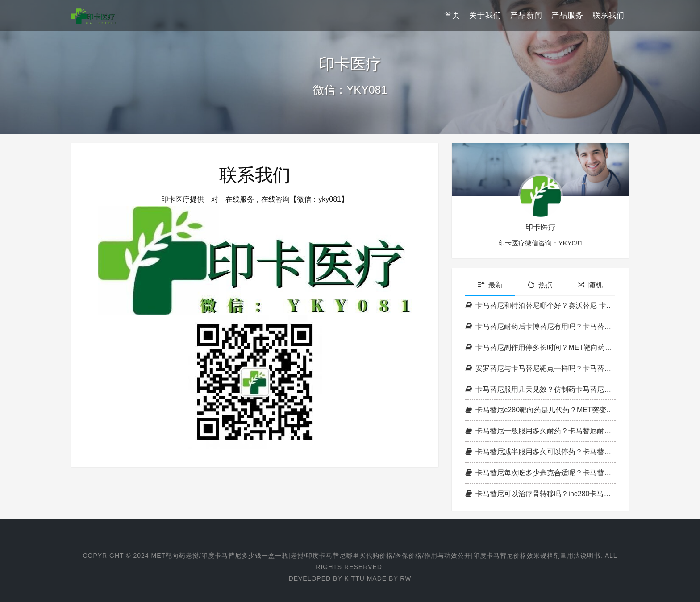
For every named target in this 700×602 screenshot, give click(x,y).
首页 (452, 15)
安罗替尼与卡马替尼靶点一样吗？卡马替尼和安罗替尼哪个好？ (540, 368)
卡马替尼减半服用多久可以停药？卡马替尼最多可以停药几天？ (540, 452)
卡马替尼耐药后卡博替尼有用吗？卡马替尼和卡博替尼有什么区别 (540, 326)
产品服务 (567, 15)
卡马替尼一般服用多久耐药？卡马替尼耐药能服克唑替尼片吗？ (540, 431)
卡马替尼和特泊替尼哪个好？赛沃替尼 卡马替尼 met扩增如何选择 (540, 305)
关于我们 (485, 15)
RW (406, 578)
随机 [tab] (590, 285)
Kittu (354, 578)
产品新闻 (526, 15)
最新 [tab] (490, 285)
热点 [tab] (540, 285)
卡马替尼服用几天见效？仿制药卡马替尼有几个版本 (540, 389)
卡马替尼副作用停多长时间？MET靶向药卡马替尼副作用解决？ (540, 347)
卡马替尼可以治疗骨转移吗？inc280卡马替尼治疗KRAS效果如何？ (540, 494)
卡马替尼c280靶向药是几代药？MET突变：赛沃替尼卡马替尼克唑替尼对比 (540, 410)
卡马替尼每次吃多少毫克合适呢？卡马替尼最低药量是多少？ (540, 473)
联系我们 (608, 15)
